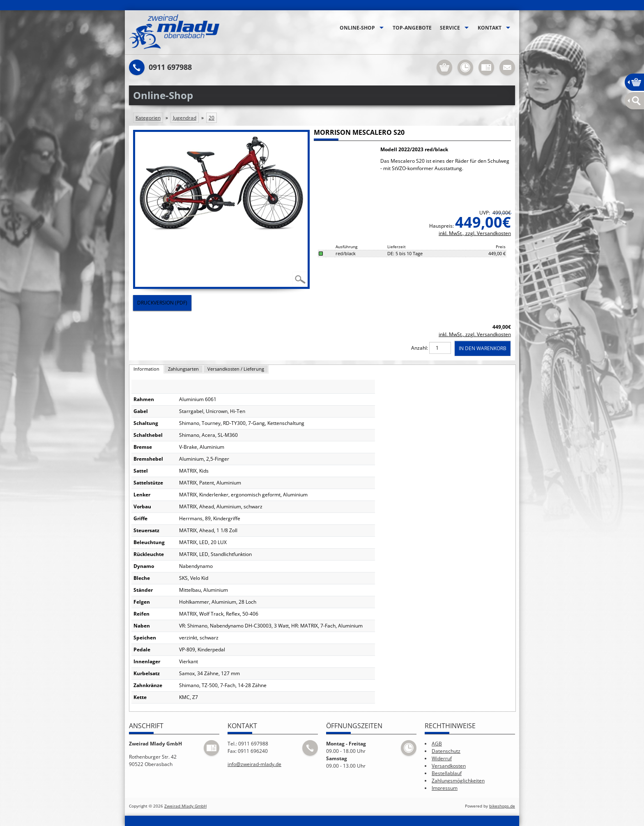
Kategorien (148, 118)
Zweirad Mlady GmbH (185, 806)
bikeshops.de (502, 806)
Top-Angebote (412, 28)
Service (450, 28)
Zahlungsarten (183, 369)
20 (212, 118)
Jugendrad (185, 118)
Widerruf (442, 758)
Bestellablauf (447, 773)
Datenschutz (446, 751)
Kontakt (490, 28)
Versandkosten (449, 766)
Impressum (445, 788)
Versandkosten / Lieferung (236, 369)
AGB (437, 744)
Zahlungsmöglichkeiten (458, 781)
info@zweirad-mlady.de (254, 764)
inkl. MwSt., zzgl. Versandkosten (475, 233)
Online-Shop (357, 28)
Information (146, 369)
